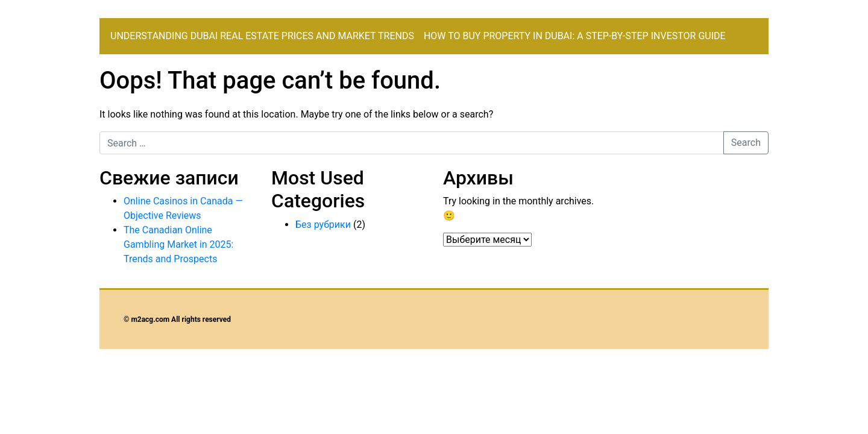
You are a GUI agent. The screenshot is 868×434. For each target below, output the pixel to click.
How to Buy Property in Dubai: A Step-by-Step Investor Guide (575, 36)
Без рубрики (323, 225)
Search (746, 143)
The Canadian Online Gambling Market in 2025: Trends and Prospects (178, 244)
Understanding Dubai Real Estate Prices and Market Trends (262, 36)
